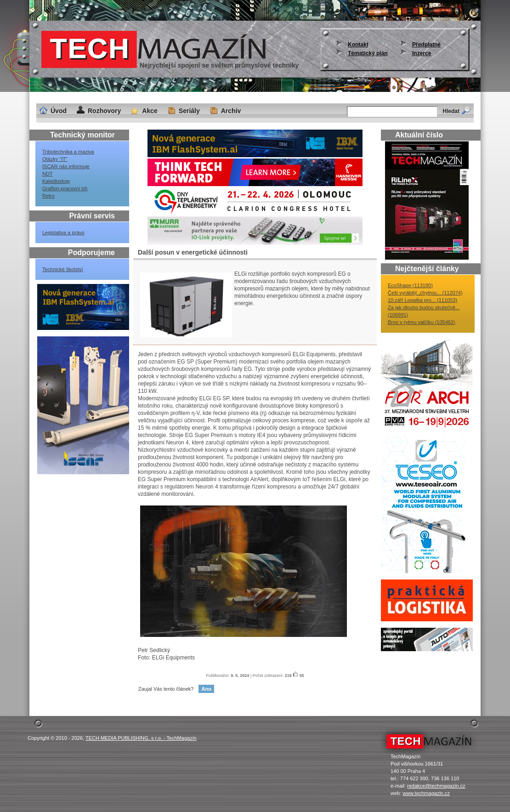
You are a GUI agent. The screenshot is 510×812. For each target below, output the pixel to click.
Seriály (189, 111)
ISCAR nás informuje (66, 166)
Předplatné (426, 45)
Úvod (59, 111)
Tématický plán (368, 53)
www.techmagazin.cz (426, 793)
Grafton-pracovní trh (65, 188)
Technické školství (63, 269)
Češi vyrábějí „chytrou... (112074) (425, 293)
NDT (48, 174)
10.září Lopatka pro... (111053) (422, 300)
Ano (206, 689)
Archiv (231, 111)
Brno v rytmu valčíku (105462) (422, 322)
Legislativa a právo (63, 233)
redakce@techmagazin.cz (436, 786)
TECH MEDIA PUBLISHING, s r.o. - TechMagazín (141, 738)
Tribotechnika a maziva (68, 152)
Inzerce (422, 53)
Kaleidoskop (56, 181)
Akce (150, 111)
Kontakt (358, 45)
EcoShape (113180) (410, 285)
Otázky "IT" (55, 159)
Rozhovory (104, 111)
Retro (48, 196)
